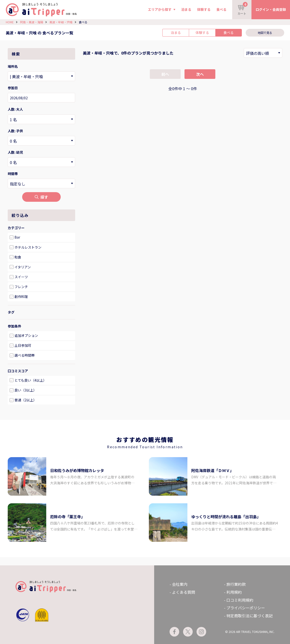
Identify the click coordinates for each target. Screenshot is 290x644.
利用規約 (234, 592)
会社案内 (180, 584)
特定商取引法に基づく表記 (250, 616)
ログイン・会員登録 (271, 9)
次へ (200, 74)
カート (243, 9)
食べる (221, 9)
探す (41, 197)
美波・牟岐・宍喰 (61, 22)
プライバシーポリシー (246, 608)
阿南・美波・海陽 (32, 22)
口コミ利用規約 (240, 600)
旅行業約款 (236, 584)
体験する (204, 9)
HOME (10, 22)
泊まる (186, 9)
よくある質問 (184, 592)
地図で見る (265, 33)
